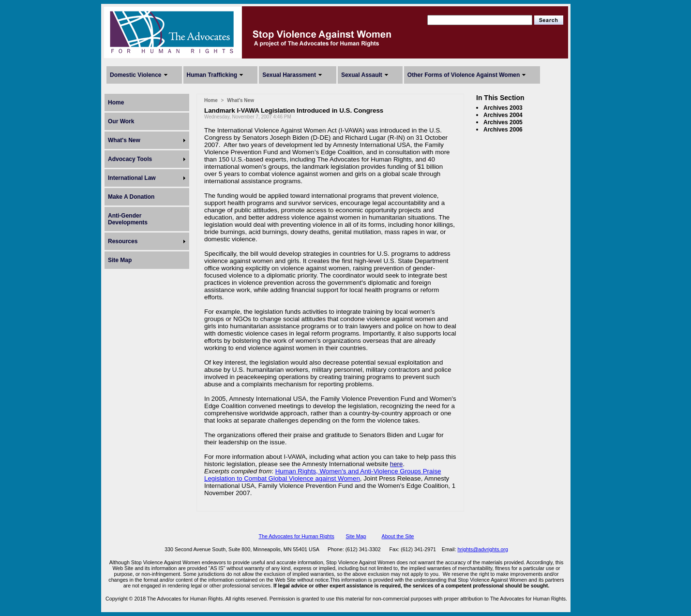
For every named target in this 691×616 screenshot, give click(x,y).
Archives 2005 (503, 122)
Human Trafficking (212, 75)
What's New (124, 140)
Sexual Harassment (289, 75)
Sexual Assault (362, 75)
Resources (123, 241)
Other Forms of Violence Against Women (464, 75)
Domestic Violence (136, 75)
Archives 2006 (503, 130)
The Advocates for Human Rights (296, 536)
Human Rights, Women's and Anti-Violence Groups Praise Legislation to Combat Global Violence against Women (323, 475)
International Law (132, 178)
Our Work (121, 121)
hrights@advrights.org (482, 549)
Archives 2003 (503, 108)
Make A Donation (131, 197)
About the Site (398, 536)
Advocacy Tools (130, 159)
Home (116, 103)
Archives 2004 (503, 115)
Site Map (120, 260)
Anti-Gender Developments (128, 219)
